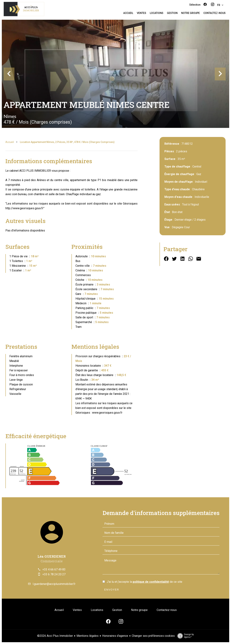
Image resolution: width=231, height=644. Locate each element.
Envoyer (112, 590)
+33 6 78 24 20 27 (54, 574)
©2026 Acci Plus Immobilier (55, 636)
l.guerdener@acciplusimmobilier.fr (54, 584)
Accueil (10, 142)
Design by (185, 636)
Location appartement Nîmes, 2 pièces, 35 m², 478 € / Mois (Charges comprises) (67, 142)
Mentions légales (88, 636)
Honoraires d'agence (115, 636)
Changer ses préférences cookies (153, 636)
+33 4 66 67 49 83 (54, 569)
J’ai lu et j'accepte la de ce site (144, 582)
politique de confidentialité (151, 582)
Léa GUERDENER (52, 556)
